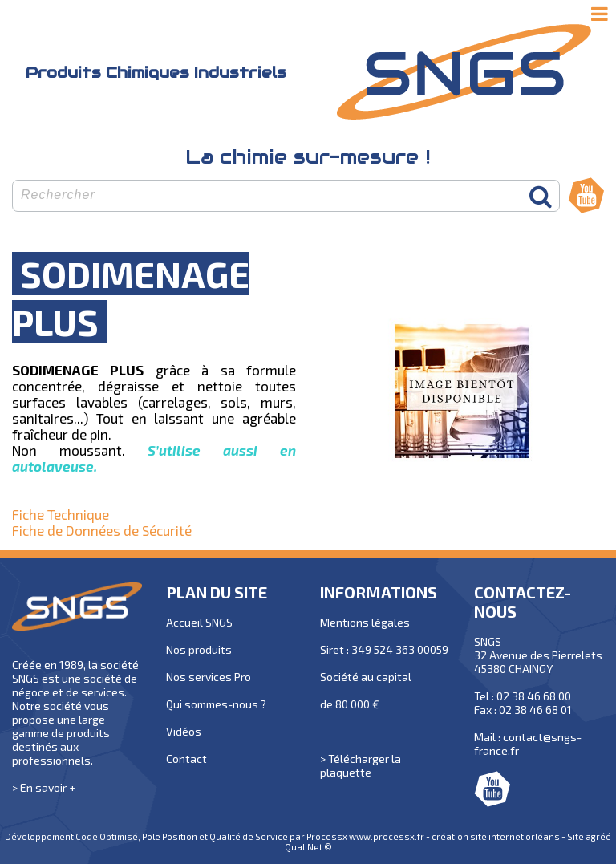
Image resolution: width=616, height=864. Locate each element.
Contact (186, 759)
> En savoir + (44, 787)
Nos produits (199, 649)
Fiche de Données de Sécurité (102, 530)
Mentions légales (365, 622)
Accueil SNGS (199, 622)
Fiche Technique (61, 514)
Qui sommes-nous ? (216, 704)
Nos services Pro (209, 677)
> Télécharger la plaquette (361, 765)
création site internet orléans (496, 836)
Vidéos (184, 731)
